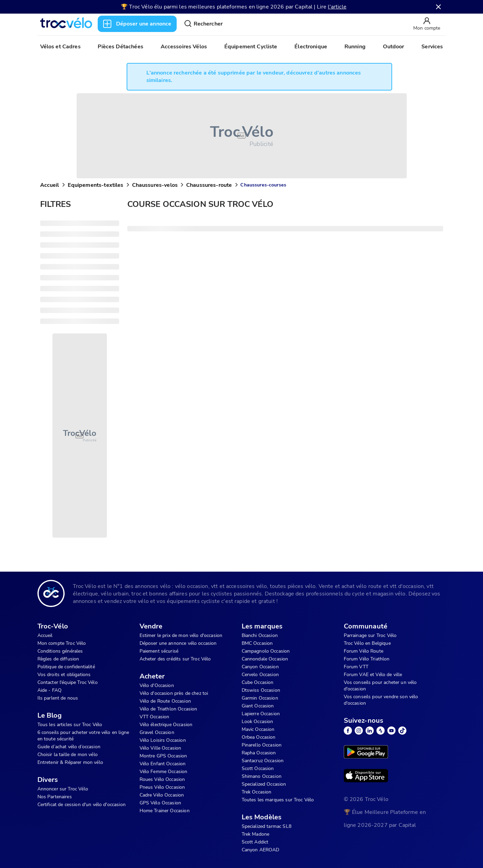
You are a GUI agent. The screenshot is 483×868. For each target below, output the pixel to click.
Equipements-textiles (96, 185)
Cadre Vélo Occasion (162, 795)
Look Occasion (257, 722)
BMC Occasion (257, 643)
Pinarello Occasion (262, 745)
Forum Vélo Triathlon (367, 659)
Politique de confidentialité (66, 667)
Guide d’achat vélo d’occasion (69, 747)
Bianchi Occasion (260, 635)
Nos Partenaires (55, 797)
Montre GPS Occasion (163, 756)
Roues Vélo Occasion (162, 779)
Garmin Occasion (260, 698)
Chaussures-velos (155, 185)
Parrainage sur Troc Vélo (370, 635)
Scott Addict (255, 842)
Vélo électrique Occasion (166, 725)
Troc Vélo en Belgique (367, 643)
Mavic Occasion (258, 729)
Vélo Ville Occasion (160, 748)
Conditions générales (60, 651)
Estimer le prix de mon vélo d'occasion (181, 635)
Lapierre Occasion (261, 714)
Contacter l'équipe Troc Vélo (68, 682)
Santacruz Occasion (263, 761)
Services (432, 47)
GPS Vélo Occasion (160, 803)
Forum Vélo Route (364, 651)
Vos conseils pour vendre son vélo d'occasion (381, 700)
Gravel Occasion (157, 732)
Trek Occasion (257, 792)
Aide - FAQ (50, 690)
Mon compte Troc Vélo (62, 643)
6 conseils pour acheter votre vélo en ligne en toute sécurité (83, 736)
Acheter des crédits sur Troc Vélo (175, 659)
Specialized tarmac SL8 (267, 826)
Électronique (311, 47)
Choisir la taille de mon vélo (68, 755)
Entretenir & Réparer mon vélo (70, 762)
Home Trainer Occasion (165, 811)
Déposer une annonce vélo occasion (178, 643)
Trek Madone (256, 834)
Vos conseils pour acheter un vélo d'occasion (380, 686)
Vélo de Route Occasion (165, 701)
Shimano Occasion (262, 776)
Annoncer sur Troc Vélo (63, 789)
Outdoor (394, 47)
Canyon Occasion (260, 667)
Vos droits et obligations (64, 675)
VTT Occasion (155, 717)
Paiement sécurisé (159, 651)
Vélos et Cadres (60, 47)
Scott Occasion (258, 768)
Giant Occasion (258, 706)
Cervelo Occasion (260, 675)
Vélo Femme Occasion (164, 772)
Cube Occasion (258, 682)
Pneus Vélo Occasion (162, 787)
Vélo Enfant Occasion (163, 764)
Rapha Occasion (259, 753)
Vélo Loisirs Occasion (163, 740)
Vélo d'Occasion (157, 685)
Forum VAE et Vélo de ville (373, 675)
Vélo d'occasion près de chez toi (174, 693)
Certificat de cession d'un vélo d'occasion (82, 805)
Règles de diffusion (58, 659)
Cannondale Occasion (265, 659)
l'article (337, 7)
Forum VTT (356, 667)
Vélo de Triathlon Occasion (168, 709)
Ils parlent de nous (58, 698)
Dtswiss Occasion (261, 690)
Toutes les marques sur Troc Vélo (278, 800)
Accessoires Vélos (184, 47)
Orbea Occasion (259, 737)
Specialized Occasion (264, 784)
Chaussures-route (209, 185)
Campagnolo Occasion (266, 651)
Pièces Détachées (120, 47)
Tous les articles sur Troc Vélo (70, 725)
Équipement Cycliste (251, 47)
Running (355, 47)
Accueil (50, 185)
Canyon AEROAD (261, 850)
